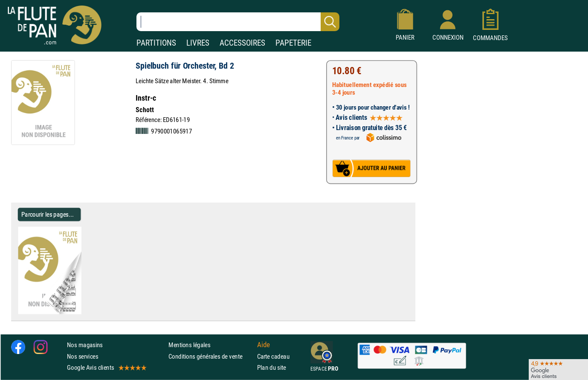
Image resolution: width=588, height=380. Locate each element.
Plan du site (272, 367)
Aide (264, 345)
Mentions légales (189, 345)
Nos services (83, 356)
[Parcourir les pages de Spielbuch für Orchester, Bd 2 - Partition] (78, 312)
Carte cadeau (273, 356)
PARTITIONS (156, 43)
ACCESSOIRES (242, 43)
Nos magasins (85, 345)
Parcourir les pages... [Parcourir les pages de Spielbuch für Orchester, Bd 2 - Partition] (48, 214)
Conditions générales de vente (211, 356)
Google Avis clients (106, 367)
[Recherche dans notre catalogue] (238, 22)
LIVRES (198, 43)
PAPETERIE (293, 43)
